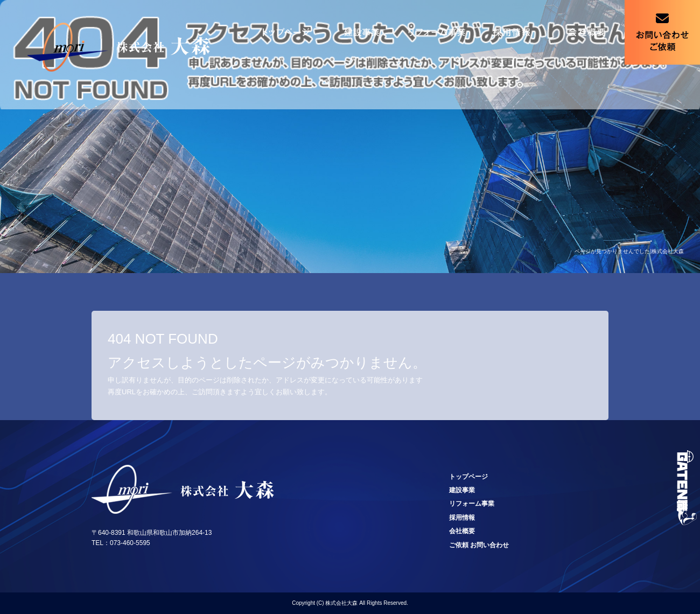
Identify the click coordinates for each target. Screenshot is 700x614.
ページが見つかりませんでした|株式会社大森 (629, 251)
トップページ (285, 32)
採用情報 (512, 32)
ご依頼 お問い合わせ (662, 32)
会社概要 (587, 32)
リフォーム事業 (436, 32)
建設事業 (361, 32)
